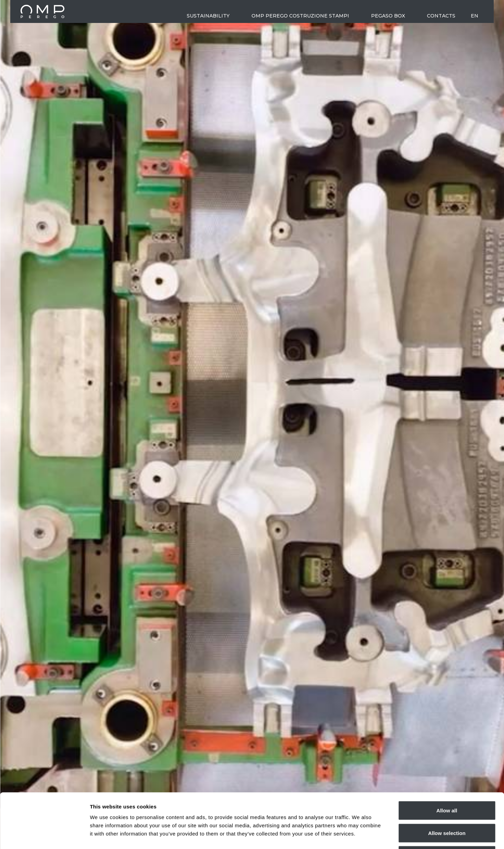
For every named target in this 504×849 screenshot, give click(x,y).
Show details (360, 835)
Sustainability (208, 16)
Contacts (441, 16)
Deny (447, 804)
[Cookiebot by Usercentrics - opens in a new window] (44, 836)
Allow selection (447, 782)
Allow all (447, 759)
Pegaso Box (388, 16)
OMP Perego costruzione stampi (300, 16)
